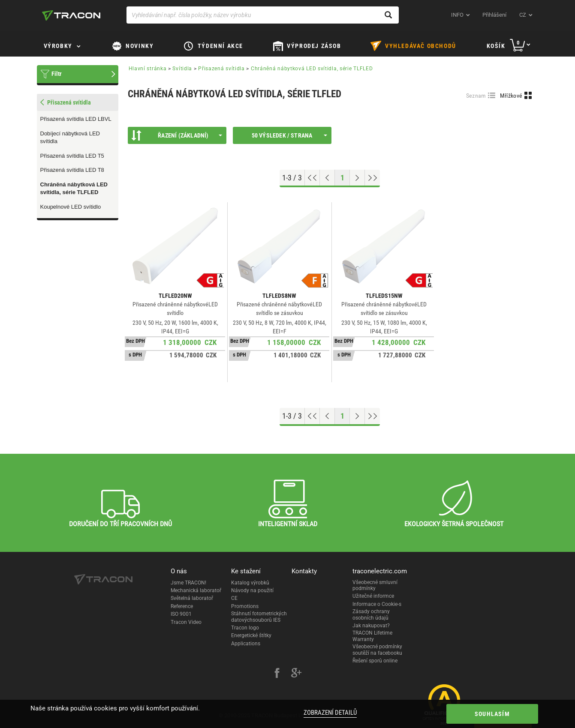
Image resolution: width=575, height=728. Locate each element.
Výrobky (58, 46)
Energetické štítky (251, 635)
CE (234, 598)
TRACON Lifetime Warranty (372, 636)
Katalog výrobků (250, 583)
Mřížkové (511, 96)
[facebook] (277, 674)
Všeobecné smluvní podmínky (375, 585)
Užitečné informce (373, 596)
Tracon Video (186, 622)
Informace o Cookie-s (377, 604)
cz (523, 15)
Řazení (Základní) (177, 135)
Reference (182, 606)
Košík (496, 46)
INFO (457, 15)
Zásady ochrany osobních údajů (371, 614)
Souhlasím (486, 714)
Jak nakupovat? (371, 626)
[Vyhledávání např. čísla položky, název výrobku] (263, 15)
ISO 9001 (181, 614)
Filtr (57, 74)
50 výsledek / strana (289, 135)
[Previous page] (327, 178)
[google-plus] (296, 674)
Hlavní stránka (148, 69)
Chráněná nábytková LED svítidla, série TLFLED (74, 189)
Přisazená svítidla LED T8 (72, 170)
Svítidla (182, 69)
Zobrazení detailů (329, 713)
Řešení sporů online (375, 661)
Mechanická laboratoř (196, 590)
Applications (246, 644)
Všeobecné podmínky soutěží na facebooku (377, 650)
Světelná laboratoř (192, 598)
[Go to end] (372, 178)
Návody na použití (252, 590)
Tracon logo (245, 628)
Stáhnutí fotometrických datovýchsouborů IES (259, 617)
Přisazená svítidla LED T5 (72, 156)
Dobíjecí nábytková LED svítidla (70, 138)
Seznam (476, 96)
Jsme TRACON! (188, 583)
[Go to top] (312, 178)
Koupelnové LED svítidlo (71, 207)
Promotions (245, 606)
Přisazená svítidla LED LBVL (76, 119)
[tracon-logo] (71, 15)
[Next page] (357, 178)
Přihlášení (494, 15)
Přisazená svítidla (221, 69)
